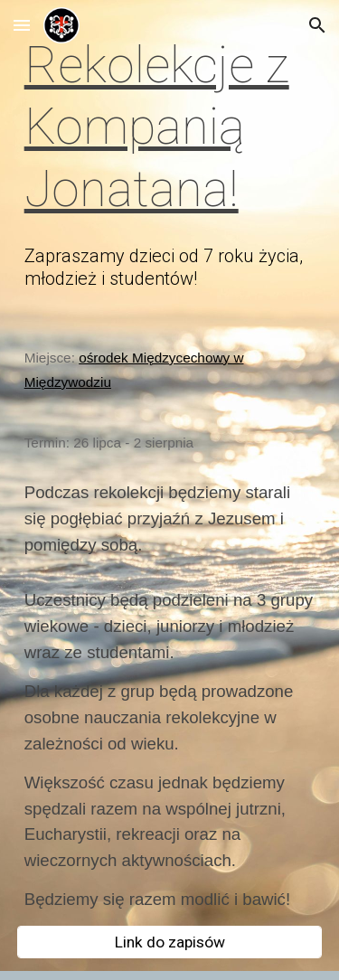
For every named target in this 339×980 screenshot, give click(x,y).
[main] (170, 127)
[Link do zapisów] (170, 942)
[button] (22, 25)
